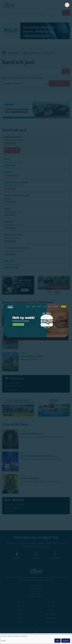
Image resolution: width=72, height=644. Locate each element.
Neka (58, 641)
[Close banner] (67, 5)
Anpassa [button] (3, 641)
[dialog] (36, 639)
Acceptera (66, 641)
